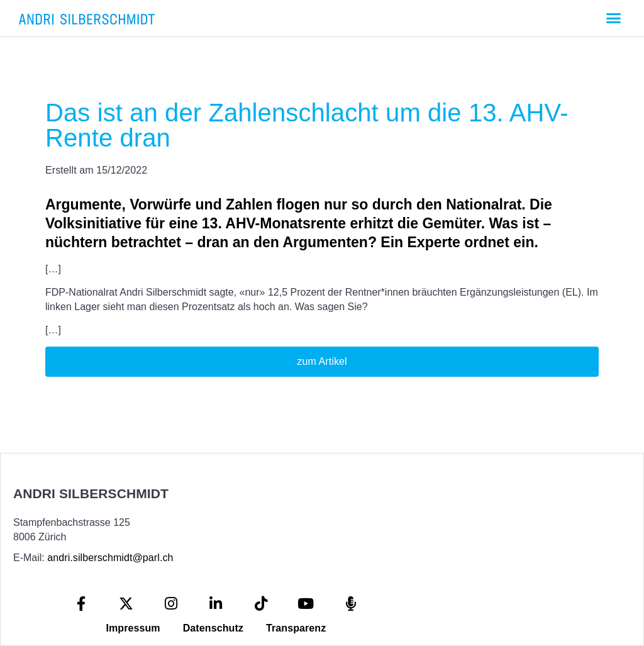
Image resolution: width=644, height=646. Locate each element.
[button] (613, 18)
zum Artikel (322, 361)
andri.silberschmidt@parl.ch (110, 558)
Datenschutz (213, 628)
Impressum (133, 628)
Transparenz (296, 628)
